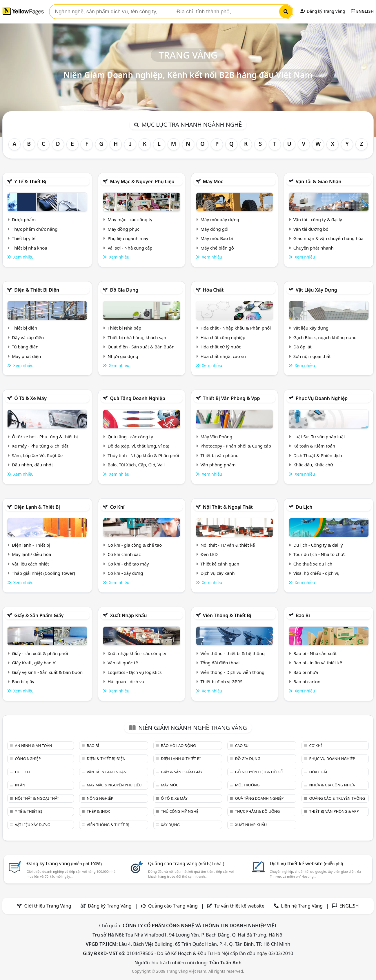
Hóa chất (213, 290)
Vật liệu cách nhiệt (30, 564)
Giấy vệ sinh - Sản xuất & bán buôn (47, 672)
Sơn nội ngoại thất (312, 356)
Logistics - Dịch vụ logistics (135, 672)
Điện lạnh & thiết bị (37, 507)
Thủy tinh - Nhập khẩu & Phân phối (143, 455)
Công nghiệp (28, 759)
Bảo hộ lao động (178, 746)
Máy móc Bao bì (217, 238)
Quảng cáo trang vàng (186, 863)
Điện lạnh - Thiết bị (31, 545)
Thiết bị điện (24, 328)
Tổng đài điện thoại (220, 663)
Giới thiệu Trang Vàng (48, 906)
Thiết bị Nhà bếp (124, 328)
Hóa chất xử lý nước (221, 347)
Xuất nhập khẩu (128, 615)
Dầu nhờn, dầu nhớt (32, 465)
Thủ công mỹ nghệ (180, 811)
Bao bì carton (307, 681)
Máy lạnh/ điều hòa (31, 554)
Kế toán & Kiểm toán (314, 446)
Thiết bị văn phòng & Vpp (231, 398)
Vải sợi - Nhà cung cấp (130, 248)
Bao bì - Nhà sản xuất (315, 653)
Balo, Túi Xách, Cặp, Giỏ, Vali (136, 465)
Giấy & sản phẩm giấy (39, 615)
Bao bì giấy (23, 681)
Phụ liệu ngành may (128, 238)
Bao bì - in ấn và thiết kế (318, 663)
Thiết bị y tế (24, 238)
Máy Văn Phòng (216, 437)
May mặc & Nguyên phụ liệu (142, 181)
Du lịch (304, 507)
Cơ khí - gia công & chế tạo (135, 545)
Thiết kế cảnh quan (220, 564)
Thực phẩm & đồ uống (257, 811)
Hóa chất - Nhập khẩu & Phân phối (236, 328)
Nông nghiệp (100, 798)
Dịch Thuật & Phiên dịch (318, 455)
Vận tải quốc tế (123, 663)
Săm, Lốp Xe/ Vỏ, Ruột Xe (37, 455)
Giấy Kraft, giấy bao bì (34, 663)
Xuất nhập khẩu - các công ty (137, 653)
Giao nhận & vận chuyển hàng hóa (328, 238)
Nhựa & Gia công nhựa (332, 785)
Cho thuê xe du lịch (313, 564)
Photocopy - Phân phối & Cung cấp (236, 446)
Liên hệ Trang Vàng (302, 906)
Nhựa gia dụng (123, 356)
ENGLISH (362, 11)
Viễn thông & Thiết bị (227, 615)
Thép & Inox (98, 811)
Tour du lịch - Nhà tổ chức (319, 554)
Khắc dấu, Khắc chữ (313, 465)
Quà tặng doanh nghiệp (137, 398)
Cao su (242, 746)
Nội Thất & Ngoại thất (228, 507)
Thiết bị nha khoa (30, 248)
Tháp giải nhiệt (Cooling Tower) (43, 573)
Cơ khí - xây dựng (125, 573)
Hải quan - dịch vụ (126, 681)
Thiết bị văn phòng (219, 455)
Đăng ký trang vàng (64, 863)
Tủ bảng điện (25, 347)
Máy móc (213, 181)
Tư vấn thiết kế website (240, 906)
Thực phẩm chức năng (35, 229)
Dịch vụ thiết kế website (306, 863)
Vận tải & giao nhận (318, 181)
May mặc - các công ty (130, 219)
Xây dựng (170, 825)
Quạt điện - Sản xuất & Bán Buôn (141, 347)
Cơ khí (117, 507)
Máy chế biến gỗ (217, 248)
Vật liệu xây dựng (316, 290)
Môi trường (247, 785)
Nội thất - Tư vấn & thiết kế (228, 545)
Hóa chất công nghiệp (223, 337)
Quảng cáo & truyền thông (337, 798)
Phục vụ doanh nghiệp (322, 398)
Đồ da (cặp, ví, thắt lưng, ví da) (138, 446)
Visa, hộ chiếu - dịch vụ (317, 573)
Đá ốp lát (303, 347)
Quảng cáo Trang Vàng (173, 906)
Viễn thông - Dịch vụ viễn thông (232, 672)
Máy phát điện (27, 356)
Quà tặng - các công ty (130, 437)
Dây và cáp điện (28, 337)
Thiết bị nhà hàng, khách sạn (137, 337)
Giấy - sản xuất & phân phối (40, 653)
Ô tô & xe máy (30, 398)
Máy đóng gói (214, 229)
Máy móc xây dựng (220, 219)
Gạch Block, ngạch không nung (325, 337)
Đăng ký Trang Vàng (323, 11)
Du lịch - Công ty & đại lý (318, 545)
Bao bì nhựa (306, 672)
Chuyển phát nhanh (314, 248)
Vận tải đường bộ (311, 229)
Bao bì (303, 615)
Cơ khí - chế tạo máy (128, 564)
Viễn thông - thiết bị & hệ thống (232, 653)
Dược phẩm (24, 219)
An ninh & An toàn (33, 746)
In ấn (20, 785)
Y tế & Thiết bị (30, 181)
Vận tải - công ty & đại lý (318, 219)
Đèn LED (209, 554)
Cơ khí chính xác (124, 554)
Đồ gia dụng (124, 290)
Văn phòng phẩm (218, 465)
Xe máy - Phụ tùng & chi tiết (40, 446)
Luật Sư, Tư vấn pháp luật (319, 437)
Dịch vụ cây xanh (217, 573)
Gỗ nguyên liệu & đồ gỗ (259, 772)
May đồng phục (123, 229)
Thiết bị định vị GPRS (221, 681)
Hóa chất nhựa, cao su (223, 356)
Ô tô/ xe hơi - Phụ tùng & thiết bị (45, 437)
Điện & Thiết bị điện (37, 290)
